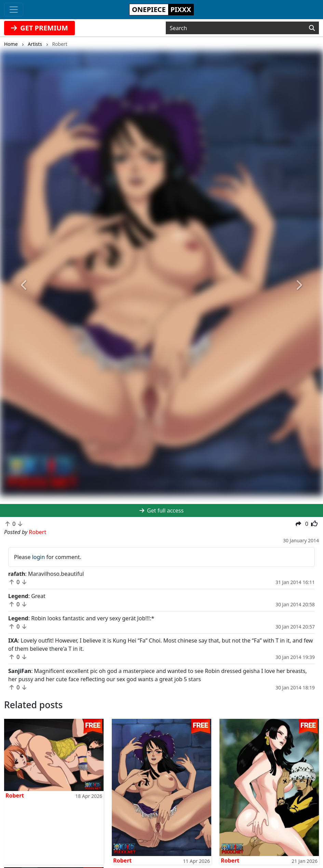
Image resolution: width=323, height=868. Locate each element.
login (39, 557)
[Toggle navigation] (14, 10)
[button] (24, 285)
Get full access (161, 510)
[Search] (312, 28)
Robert (15, 795)
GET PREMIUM (39, 28)
